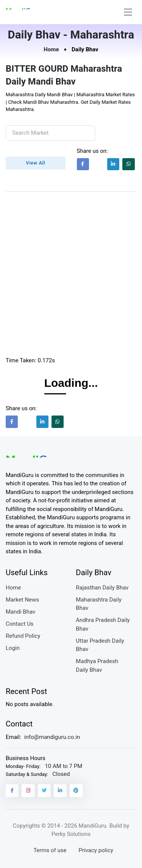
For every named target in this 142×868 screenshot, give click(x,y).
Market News (22, 600)
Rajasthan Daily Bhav (102, 588)
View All (35, 163)
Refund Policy (23, 636)
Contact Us (20, 624)
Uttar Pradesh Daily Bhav (100, 645)
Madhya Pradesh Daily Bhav (97, 666)
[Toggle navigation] (128, 12)
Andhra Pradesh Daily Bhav (103, 624)
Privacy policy (96, 850)
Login (13, 648)
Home (51, 49)
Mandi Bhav (20, 612)
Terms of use (50, 850)
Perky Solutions (71, 834)
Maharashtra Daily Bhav (99, 604)
